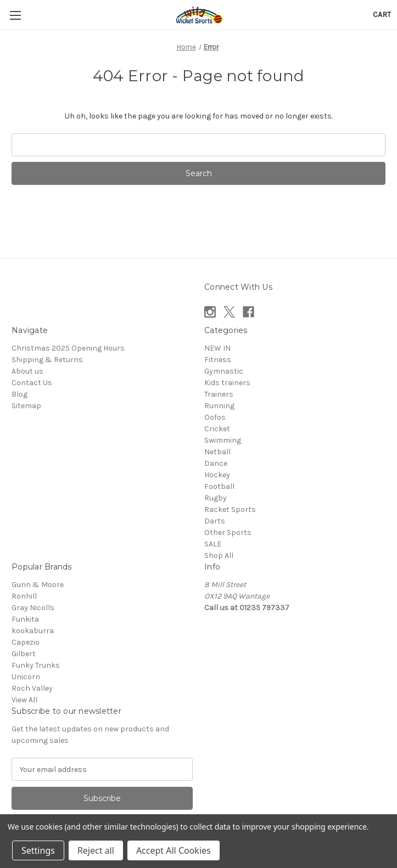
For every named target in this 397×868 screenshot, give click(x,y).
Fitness (218, 360)
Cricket (217, 429)
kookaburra (33, 631)
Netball (217, 452)
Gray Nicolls (33, 608)
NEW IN (217, 348)
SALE (213, 544)
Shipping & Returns (47, 360)
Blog (19, 394)
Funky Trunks (36, 665)
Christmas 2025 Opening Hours (68, 348)
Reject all (96, 850)
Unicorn (26, 677)
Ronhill (24, 596)
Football (219, 486)
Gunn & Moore (38, 585)
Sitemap (26, 406)
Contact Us (32, 383)
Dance (216, 463)
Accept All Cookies (174, 850)
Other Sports (228, 532)
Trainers (219, 394)
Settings (38, 850)
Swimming (223, 440)
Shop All (219, 556)
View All (24, 700)
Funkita (25, 619)
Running (219, 406)
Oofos (215, 417)
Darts (215, 521)
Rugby (216, 498)
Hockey (217, 475)
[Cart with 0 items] (382, 15)
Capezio (26, 642)
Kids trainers (227, 383)
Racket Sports (230, 509)
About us (27, 371)
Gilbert (24, 654)
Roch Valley (32, 688)
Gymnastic (224, 371)
